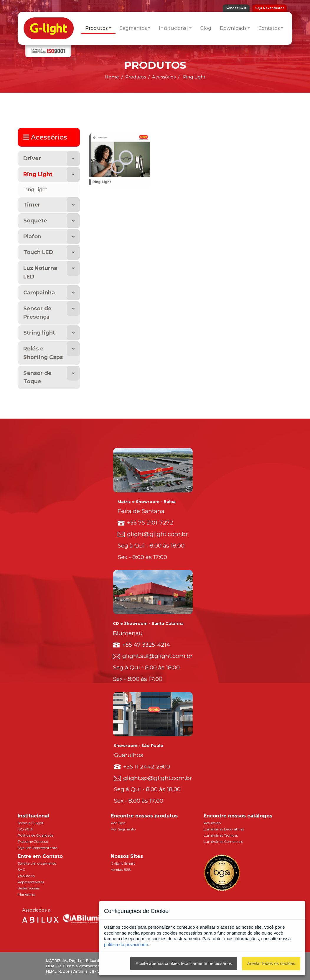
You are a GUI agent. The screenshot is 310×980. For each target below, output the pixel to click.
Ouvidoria (26, 876)
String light (39, 333)
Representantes (31, 882)
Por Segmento (123, 829)
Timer (32, 205)
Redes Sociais (29, 888)
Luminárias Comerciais (223, 841)
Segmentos (133, 28)
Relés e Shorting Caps (43, 353)
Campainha (39, 293)
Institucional (173, 28)
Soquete (35, 221)
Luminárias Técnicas (221, 835)
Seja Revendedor (270, 8)
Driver (32, 158)
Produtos (96, 28)
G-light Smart (123, 863)
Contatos (269, 28)
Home (112, 77)
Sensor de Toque (37, 377)
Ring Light (38, 174)
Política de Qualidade (36, 835)
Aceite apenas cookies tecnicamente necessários (184, 963)
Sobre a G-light (31, 823)
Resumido (212, 823)
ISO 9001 (25, 829)
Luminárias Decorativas (224, 829)
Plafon (32, 237)
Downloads (233, 28)
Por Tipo (118, 823)
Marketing (27, 894)
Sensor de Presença (37, 313)
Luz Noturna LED (40, 272)
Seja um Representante (37, 848)
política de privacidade (126, 944)
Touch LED (38, 252)
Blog (206, 28)
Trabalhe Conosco (33, 841)
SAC (21, 870)
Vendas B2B (236, 8)
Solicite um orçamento (37, 863)
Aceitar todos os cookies (271, 963)
